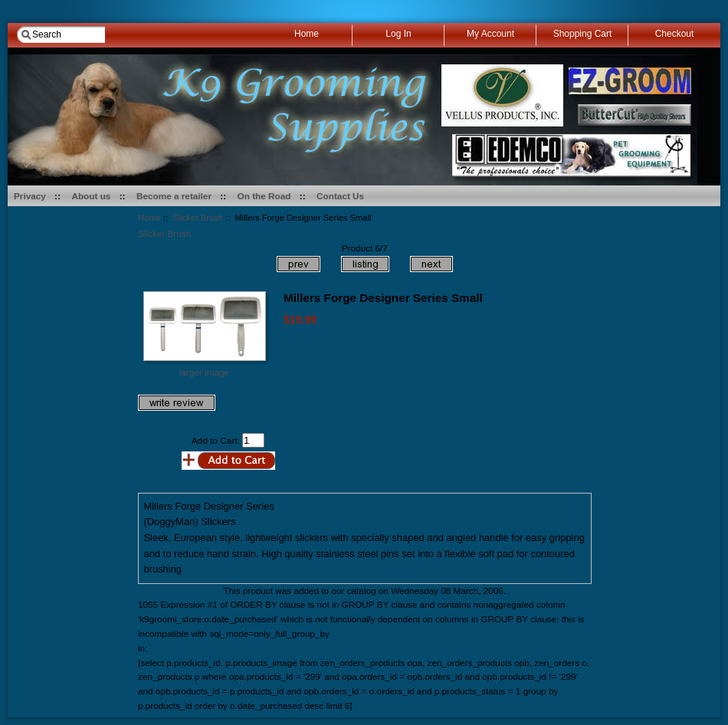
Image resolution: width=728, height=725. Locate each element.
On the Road (264, 196)
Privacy (30, 196)
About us (91, 196)
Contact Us (340, 196)
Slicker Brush (198, 218)
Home (149, 218)
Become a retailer (174, 196)
